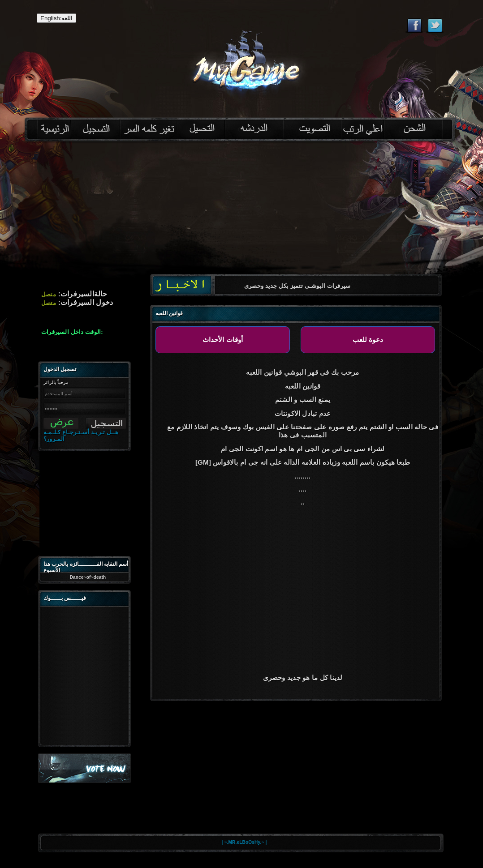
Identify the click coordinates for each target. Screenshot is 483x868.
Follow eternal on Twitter (435, 26)
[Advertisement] (241, 211)
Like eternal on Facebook (414, 26)
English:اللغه (56, 18)
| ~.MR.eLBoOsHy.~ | (244, 842)
